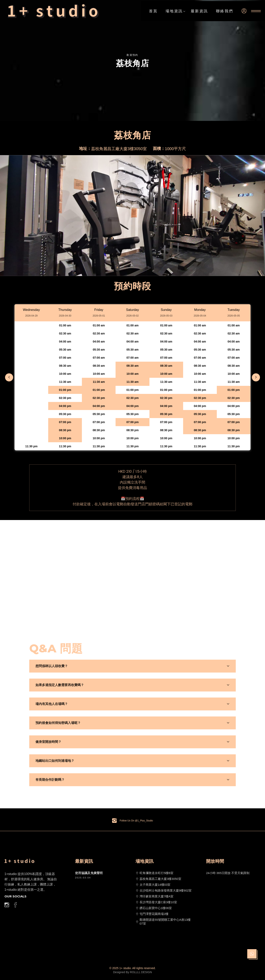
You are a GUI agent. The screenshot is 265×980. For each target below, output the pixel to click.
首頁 (153, 11)
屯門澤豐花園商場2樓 (152, 914)
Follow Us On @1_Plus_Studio (136, 821)
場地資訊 (176, 11)
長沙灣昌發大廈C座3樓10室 (156, 902)
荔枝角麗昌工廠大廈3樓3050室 (158, 879)
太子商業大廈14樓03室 (153, 885)
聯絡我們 (225, 11)
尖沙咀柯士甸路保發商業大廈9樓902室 (164, 891)
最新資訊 (199, 11)
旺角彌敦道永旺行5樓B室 (154, 873)
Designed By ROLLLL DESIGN (132, 972)
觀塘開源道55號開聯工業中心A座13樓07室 (163, 922)
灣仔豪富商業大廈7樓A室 (154, 896)
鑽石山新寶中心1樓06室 (154, 908)
